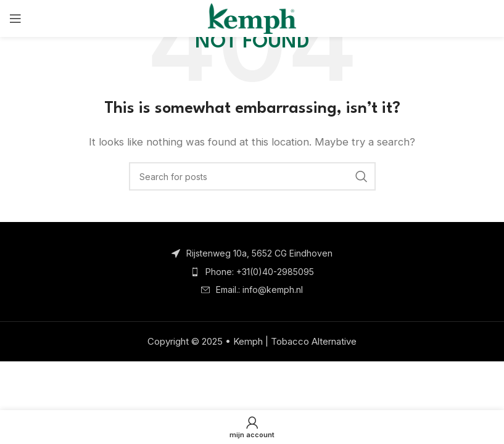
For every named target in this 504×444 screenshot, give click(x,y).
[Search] (252, 176)
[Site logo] (252, 18)
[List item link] (252, 272)
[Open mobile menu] (15, 18)
